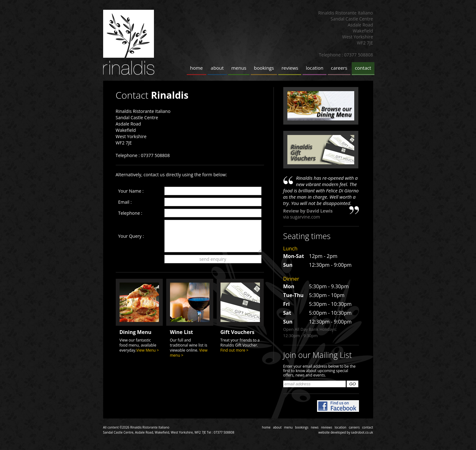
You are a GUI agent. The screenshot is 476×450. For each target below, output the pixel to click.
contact (363, 68)
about (217, 68)
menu (288, 427)
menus (239, 68)
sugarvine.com (305, 217)
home (197, 68)
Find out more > (235, 350)
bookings (264, 68)
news (315, 427)
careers (339, 68)
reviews (290, 68)
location (314, 68)
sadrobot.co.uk (362, 432)
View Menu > (148, 350)
